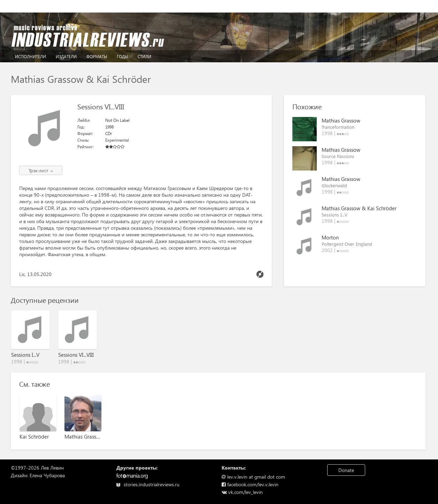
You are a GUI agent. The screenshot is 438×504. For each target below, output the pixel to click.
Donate (346, 470)
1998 (109, 127)
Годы (122, 57)
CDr (109, 133)
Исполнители (30, 57)
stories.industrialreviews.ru (148, 484)
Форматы (97, 57)
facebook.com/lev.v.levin (250, 484)
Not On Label (117, 120)
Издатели (66, 57)
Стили (144, 57)
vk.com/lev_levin (242, 492)
